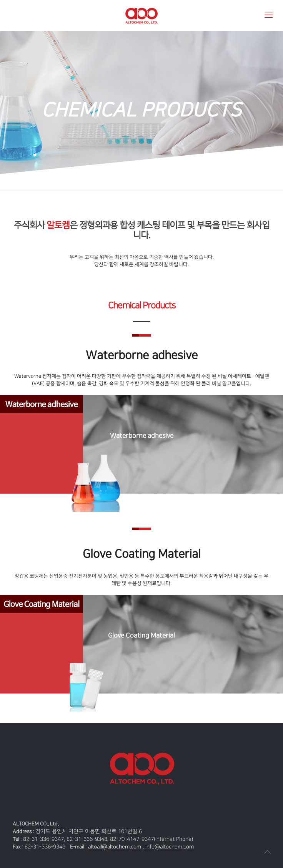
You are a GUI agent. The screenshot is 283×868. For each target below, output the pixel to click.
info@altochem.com (170, 847)
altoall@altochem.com (115, 847)
